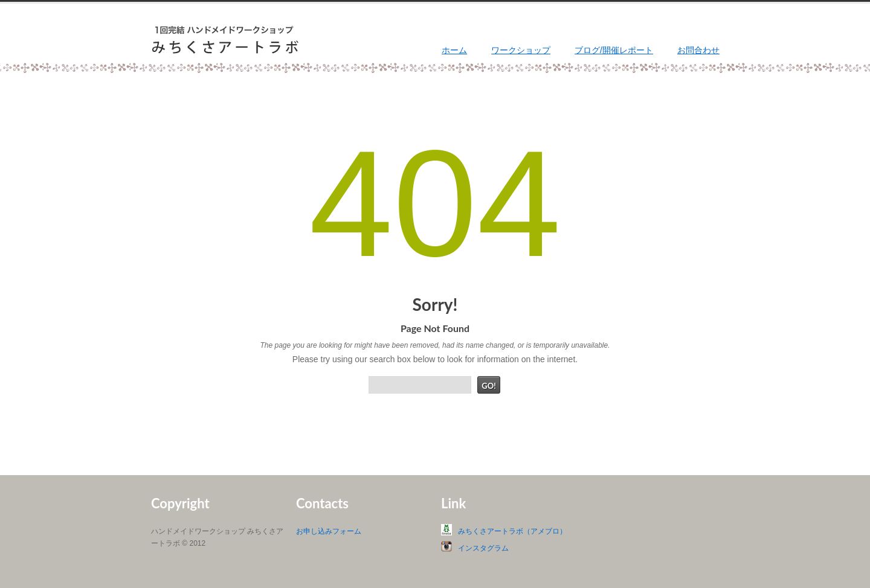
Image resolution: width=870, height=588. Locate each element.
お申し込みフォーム (329, 531)
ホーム (454, 50)
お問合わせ (698, 50)
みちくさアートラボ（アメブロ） (512, 531)
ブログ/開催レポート (614, 50)
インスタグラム (483, 548)
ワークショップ (521, 50)
